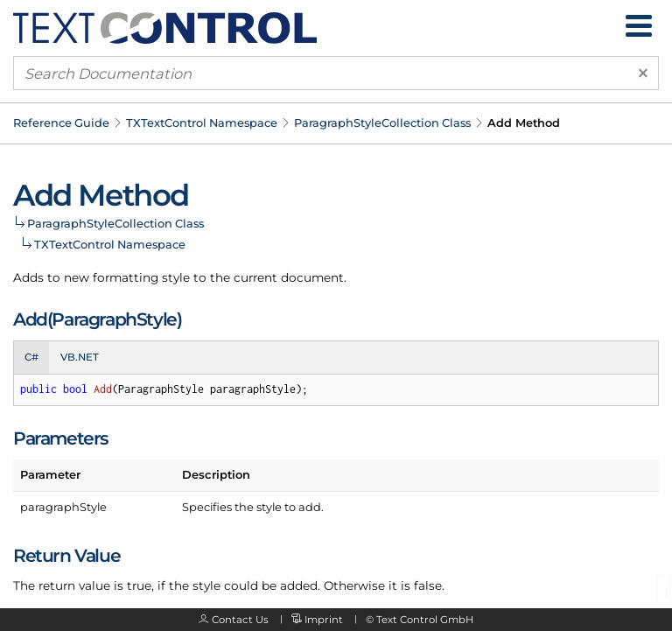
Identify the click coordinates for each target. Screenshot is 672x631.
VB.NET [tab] (80, 357)
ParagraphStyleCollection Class (382, 123)
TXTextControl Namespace (202, 123)
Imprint (324, 620)
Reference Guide (61, 123)
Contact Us (240, 620)
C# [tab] (31, 357)
